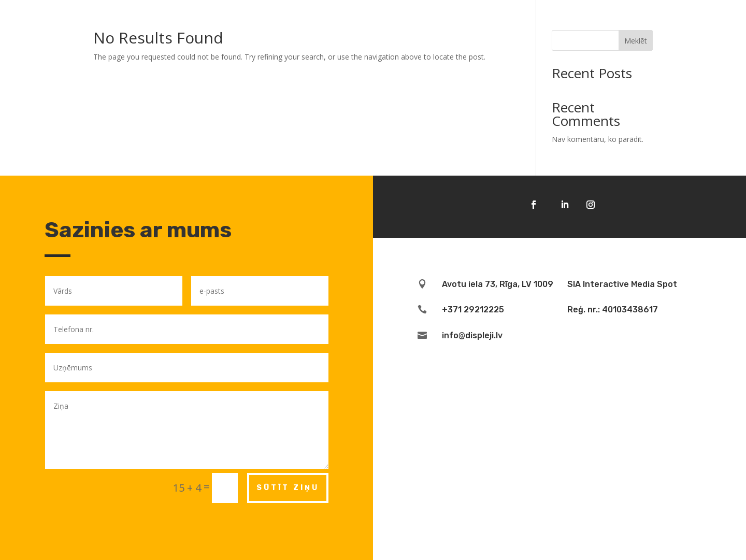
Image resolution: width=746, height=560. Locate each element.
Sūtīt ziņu (288, 488)
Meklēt (636, 41)
